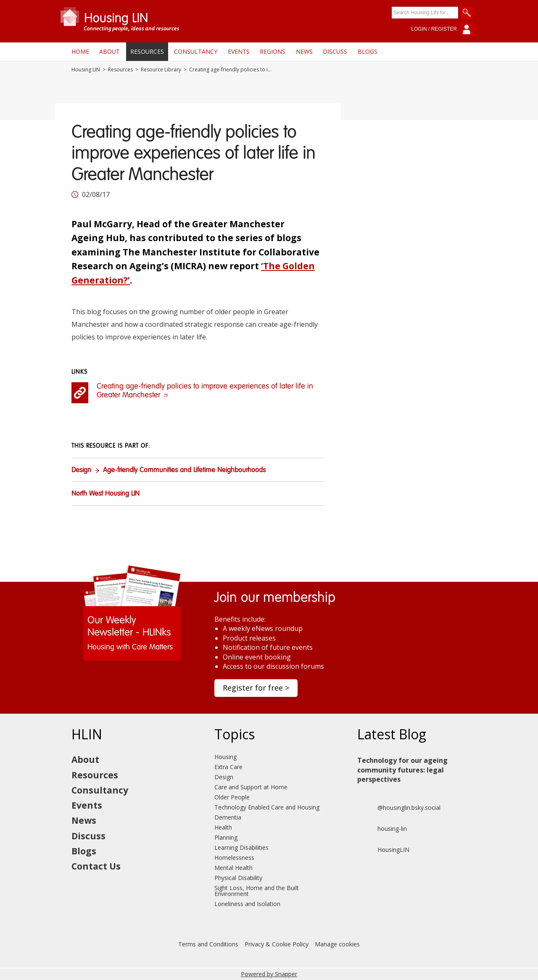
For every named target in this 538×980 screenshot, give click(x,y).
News (304, 51)
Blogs (368, 51)
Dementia (228, 817)
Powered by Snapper (269, 974)
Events (239, 51)
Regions (273, 51)
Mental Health (233, 868)
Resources (147, 51)
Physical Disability (238, 878)
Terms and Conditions (208, 944)
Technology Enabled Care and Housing (267, 807)
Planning (226, 837)
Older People (232, 797)
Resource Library (161, 70)
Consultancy (196, 51)
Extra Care (228, 767)
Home (80, 51)
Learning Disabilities (241, 847)
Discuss (335, 51)
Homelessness (234, 858)
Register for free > (256, 688)
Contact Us (96, 866)
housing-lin (382, 829)
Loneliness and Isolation (247, 904)
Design (81, 470)
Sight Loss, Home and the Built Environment (257, 891)
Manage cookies (337, 944)
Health (223, 827)
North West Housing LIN (105, 494)
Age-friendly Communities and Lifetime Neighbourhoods (184, 470)
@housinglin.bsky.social (399, 808)
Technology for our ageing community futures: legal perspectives (402, 770)
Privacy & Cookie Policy (277, 944)
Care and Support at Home (251, 787)
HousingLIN (383, 850)
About (109, 51)
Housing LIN (86, 70)
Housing (225, 757)
